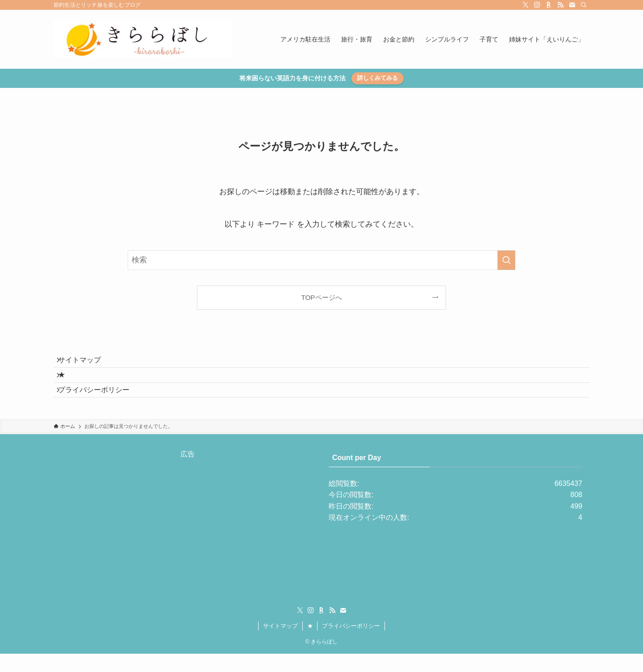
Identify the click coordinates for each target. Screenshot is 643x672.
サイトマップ (86, 363)
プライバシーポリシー (100, 405)
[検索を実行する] (506, 260)
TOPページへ (321, 297)
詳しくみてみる (378, 78)
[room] (549, 5)
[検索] (584, 5)
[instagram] (537, 5)
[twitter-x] (526, 5)
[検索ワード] (321, 260)
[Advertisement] (188, 541)
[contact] (572, 5)
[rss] (560, 5)
